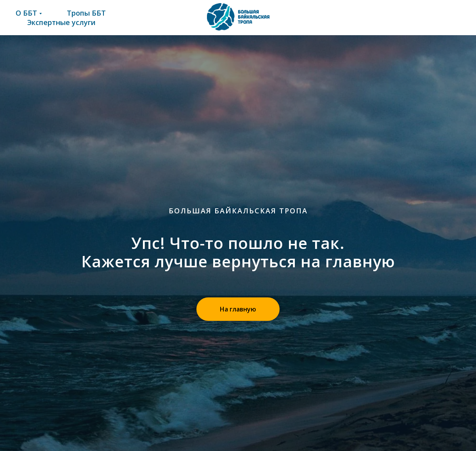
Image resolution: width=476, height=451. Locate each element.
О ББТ (26, 13)
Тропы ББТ (86, 13)
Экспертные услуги (62, 22)
